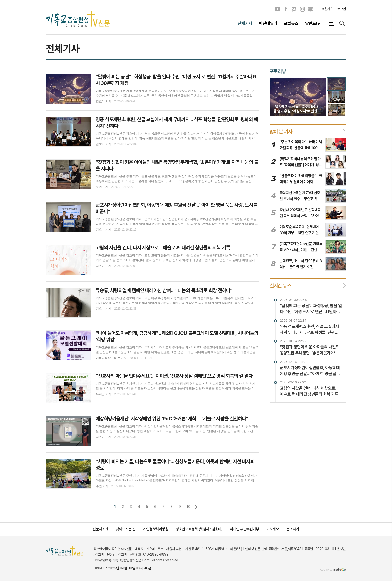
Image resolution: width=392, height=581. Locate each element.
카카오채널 (294, 9)
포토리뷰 (278, 71)
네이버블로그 (311, 9)
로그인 (342, 9)
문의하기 (293, 529)
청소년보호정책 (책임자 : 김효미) (199, 529)
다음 (196, 507)
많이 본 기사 (281, 131)
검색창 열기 (342, 23)
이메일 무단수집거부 (245, 529)
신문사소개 (101, 529)
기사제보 (273, 529)
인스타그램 (302, 9)
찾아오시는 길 (126, 529)
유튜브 (278, 9)
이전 (108, 507)
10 (188, 507)
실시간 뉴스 (280, 286)
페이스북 (286, 9)
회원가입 (327, 9)
